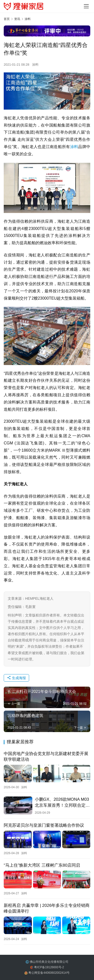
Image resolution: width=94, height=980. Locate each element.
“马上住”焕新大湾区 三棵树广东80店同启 (42, 865)
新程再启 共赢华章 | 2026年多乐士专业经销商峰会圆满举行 (47, 908)
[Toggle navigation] (86, 6)
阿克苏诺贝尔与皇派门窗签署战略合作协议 (44, 825)
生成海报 (16, 678)
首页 (7, 19)
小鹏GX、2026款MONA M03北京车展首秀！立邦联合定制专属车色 (62, 802)
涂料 (35, 65)
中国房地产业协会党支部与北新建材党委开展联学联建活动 (46, 757)
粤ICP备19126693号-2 (49, 967)
